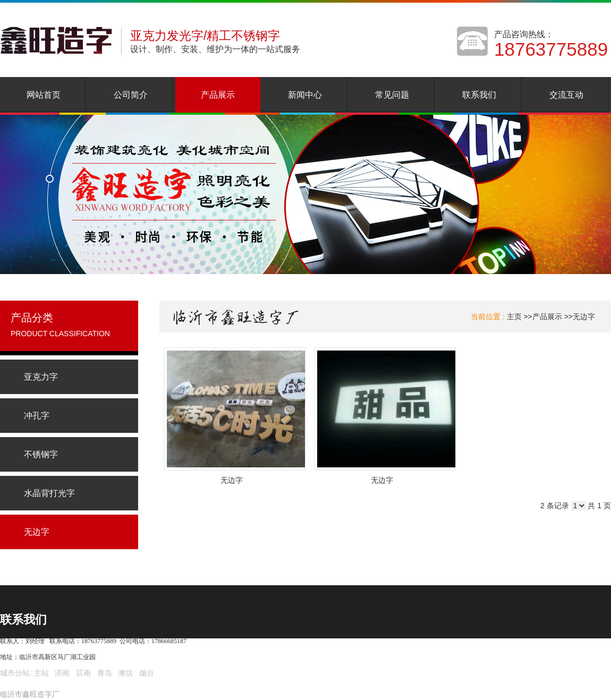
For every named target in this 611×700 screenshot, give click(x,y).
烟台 (147, 673)
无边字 (584, 317)
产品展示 (547, 317)
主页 (514, 317)
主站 (40, 673)
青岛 (105, 673)
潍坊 (125, 673)
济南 (62, 673)
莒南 (83, 673)
